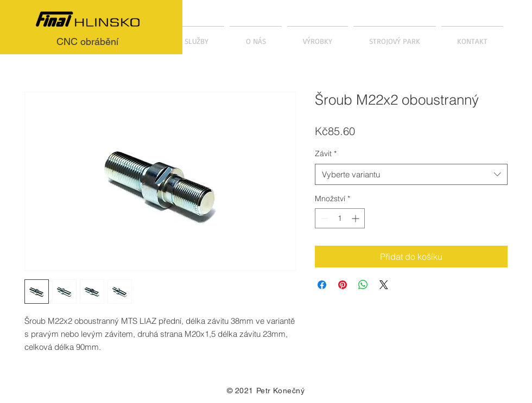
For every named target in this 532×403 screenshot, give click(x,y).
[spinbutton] (340, 218)
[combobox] (411, 174)
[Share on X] (384, 285)
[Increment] (356, 218)
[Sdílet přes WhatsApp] (363, 285)
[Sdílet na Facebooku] (322, 285)
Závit (326, 153)
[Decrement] (323, 218)
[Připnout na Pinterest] (343, 285)
